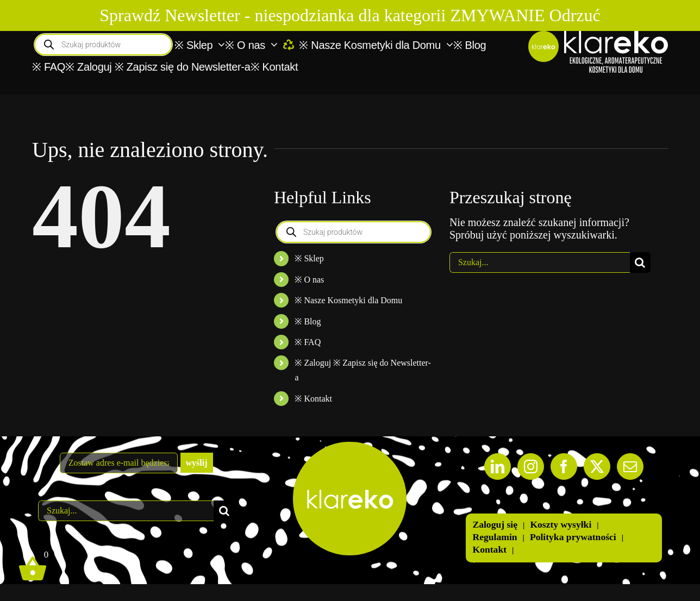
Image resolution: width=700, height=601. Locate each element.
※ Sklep (309, 258)
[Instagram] (531, 467)
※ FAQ (308, 342)
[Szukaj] (640, 262)
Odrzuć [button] (575, 15)
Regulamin (495, 537)
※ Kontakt (313, 399)
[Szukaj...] (540, 262)
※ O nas (309, 280)
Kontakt (489, 549)
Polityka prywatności (573, 537)
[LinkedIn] (498, 467)
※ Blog (308, 321)
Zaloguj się (495, 524)
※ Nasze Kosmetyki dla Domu (348, 300)
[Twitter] (597, 467)
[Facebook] (564, 467)
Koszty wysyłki (561, 524)
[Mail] (630, 467)
